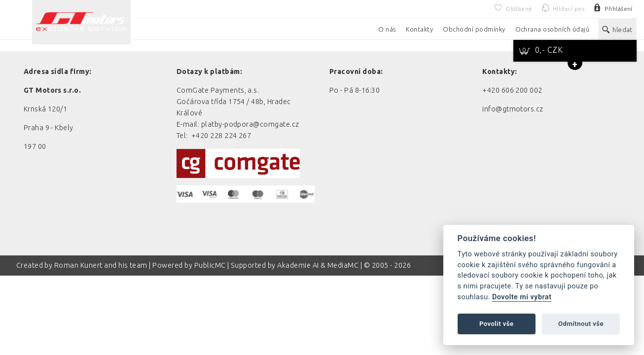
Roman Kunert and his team (102, 265)
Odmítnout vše (581, 324)
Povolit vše (497, 324)
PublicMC (210, 265)
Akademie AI (298, 265)
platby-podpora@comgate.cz (250, 124)
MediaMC (343, 265)
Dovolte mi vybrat (522, 297)
